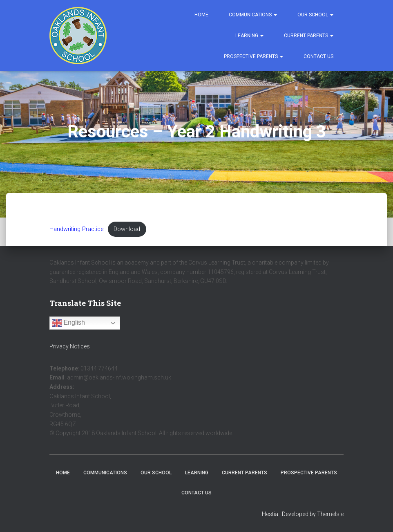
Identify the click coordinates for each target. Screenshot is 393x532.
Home (201, 15)
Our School (315, 15)
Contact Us (318, 56)
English (68, 323)
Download (127, 229)
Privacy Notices (70, 346)
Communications (253, 15)
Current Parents (309, 36)
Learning (249, 36)
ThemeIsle (330, 514)
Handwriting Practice (76, 229)
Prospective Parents (253, 56)
